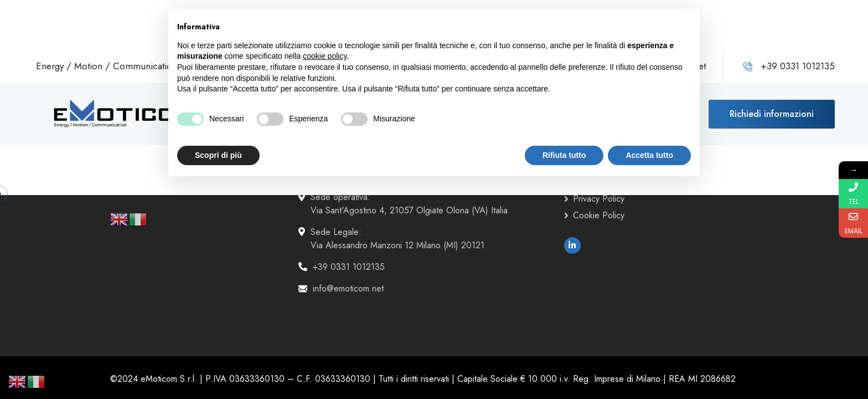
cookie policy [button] (325, 56)
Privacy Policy (599, 199)
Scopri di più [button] (218, 155)
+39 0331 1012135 (349, 267)
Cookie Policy (599, 215)
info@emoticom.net (348, 288)
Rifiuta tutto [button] (564, 155)
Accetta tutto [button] (649, 155)
